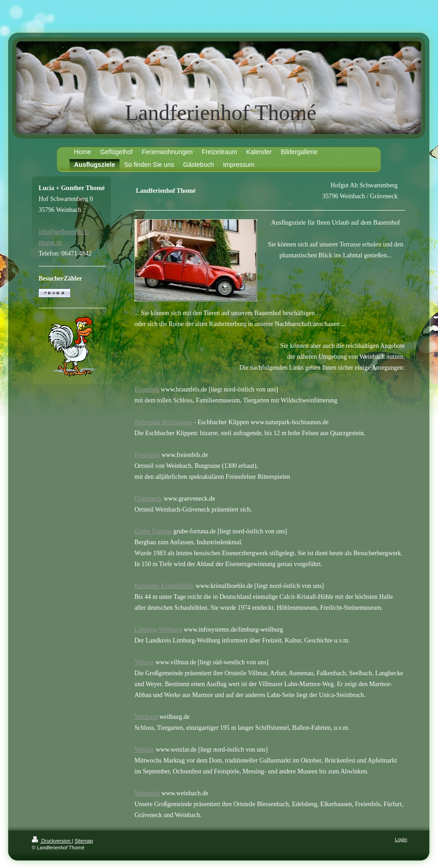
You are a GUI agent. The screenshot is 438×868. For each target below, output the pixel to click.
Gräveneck (148, 499)
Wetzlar (144, 750)
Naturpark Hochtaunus (163, 422)
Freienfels (147, 455)
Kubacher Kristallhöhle (164, 586)
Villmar (144, 662)
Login (401, 839)
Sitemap (84, 841)
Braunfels (147, 389)
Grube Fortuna (153, 531)
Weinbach (147, 793)
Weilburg (146, 717)
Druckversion (52, 841)
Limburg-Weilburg (158, 630)
